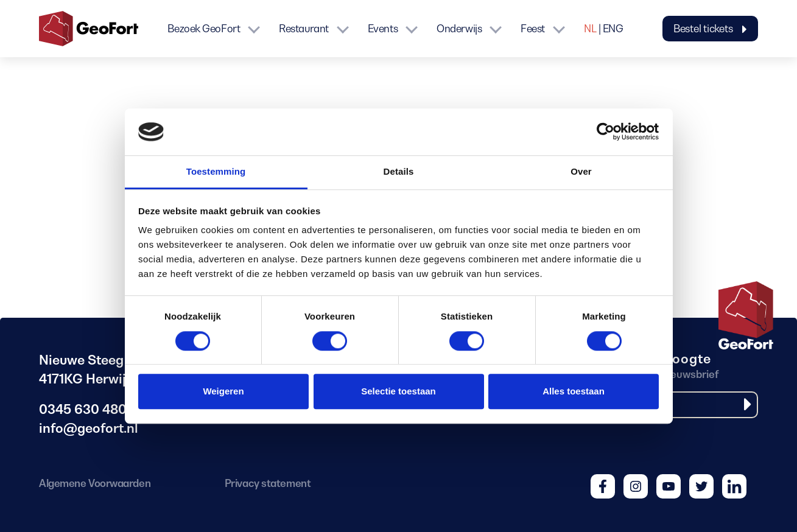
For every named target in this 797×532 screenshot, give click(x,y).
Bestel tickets (710, 29)
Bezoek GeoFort (204, 29)
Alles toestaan (574, 391)
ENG (613, 29)
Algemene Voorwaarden (95, 483)
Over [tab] (581, 171)
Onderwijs (459, 29)
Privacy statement (268, 483)
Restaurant (304, 29)
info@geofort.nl (89, 428)
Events (383, 29)
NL (590, 29)
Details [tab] (399, 171)
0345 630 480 (83, 409)
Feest (533, 29)
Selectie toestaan (398, 391)
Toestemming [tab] (216, 171)
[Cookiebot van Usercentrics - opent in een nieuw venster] (606, 132)
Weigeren (223, 391)
